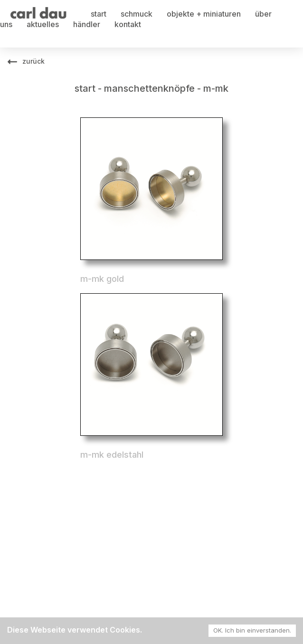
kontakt (128, 24)
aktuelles (43, 24)
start (99, 14)
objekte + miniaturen (204, 14)
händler (87, 24)
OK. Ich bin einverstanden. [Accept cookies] (252, 630)
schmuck (137, 14)
